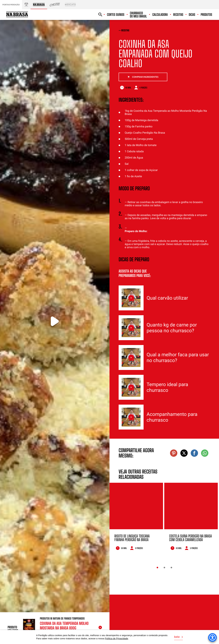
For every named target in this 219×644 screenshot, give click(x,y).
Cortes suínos (116, 15)
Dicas (192, 15)
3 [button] (171, 568)
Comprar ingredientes (143, 77)
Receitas (178, 15)
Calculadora (160, 15)
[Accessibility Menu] (212, 637)
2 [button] (164, 568)
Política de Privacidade (117, 639)
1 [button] (157, 568)
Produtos (206, 15)
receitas (125, 30)
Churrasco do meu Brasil (138, 15)
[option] (136, 520)
